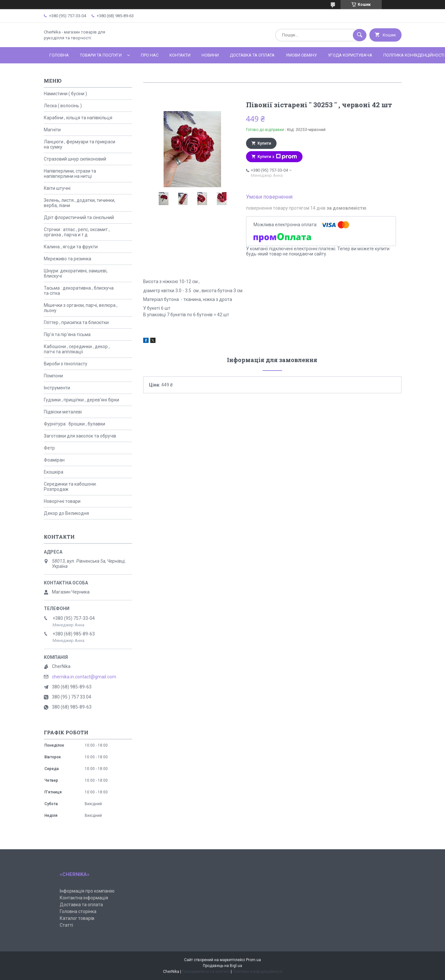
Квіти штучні (57, 188)
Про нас (150, 55)
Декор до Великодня (66, 513)
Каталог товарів (77, 918)
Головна (59, 55)
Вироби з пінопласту (66, 364)
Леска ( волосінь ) (63, 106)
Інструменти (57, 388)
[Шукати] (360, 35)
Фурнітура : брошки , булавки (74, 424)
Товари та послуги (101, 55)
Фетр (49, 448)
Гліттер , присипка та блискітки (76, 322)
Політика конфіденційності (258, 972)
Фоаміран (54, 460)
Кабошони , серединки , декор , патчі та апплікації (77, 349)
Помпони (53, 376)
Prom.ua (253, 960)
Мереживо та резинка (68, 259)
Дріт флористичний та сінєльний (79, 217)
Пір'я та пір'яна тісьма (67, 334)
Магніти (52, 130)
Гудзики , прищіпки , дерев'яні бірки (81, 400)
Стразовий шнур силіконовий (75, 159)
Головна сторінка (78, 911)
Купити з (277, 157)
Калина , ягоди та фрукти (71, 247)
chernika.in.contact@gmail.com (84, 677)
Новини (210, 55)
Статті (66, 925)
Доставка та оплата (252, 55)
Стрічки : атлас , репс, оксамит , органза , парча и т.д (77, 232)
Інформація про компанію (87, 891)
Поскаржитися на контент (206, 972)
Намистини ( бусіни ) (65, 94)
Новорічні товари (62, 501)
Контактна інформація (84, 898)
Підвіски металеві (63, 412)
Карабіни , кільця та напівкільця (78, 118)
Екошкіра (54, 472)
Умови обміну (301, 55)
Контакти (180, 55)
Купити (265, 143)
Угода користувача (350, 55)
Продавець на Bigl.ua (222, 966)
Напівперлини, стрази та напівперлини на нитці (70, 174)
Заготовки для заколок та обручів (80, 436)
